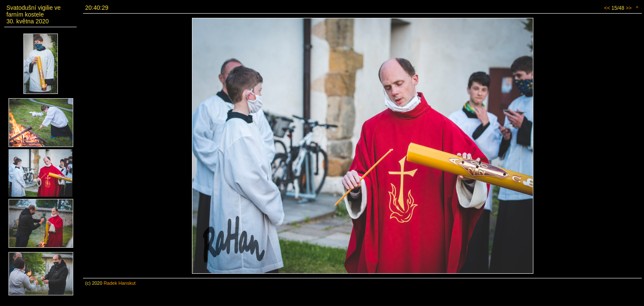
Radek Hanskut (119, 283)
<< (607, 8)
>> (629, 8)
